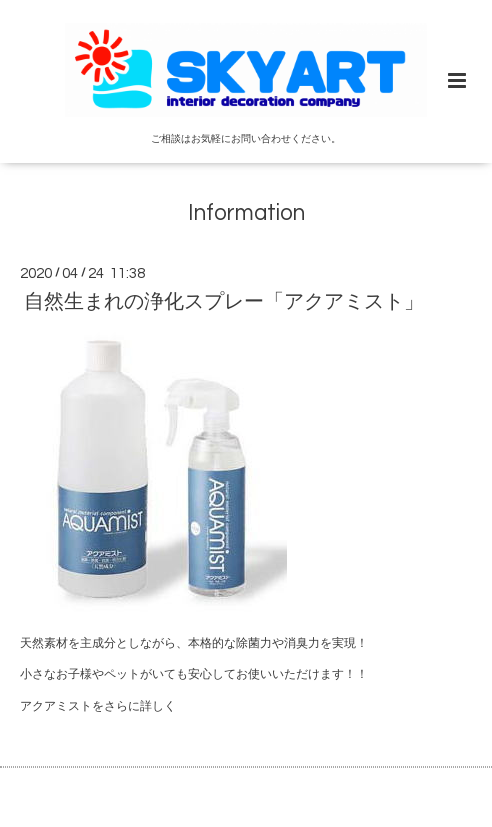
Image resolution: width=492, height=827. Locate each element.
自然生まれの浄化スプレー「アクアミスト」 (224, 302)
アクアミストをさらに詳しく (98, 706)
